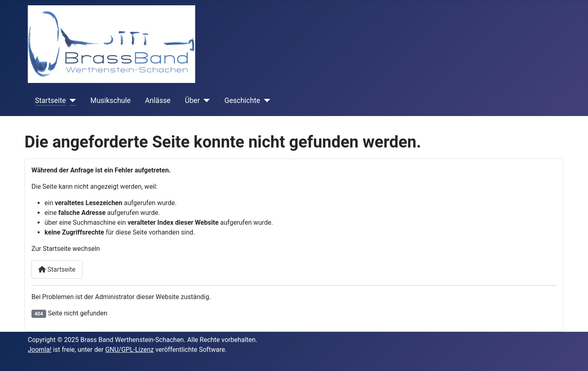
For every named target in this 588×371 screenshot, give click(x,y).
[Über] (205, 101)
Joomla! (40, 350)
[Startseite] (71, 101)
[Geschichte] (265, 101)
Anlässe (158, 101)
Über (193, 101)
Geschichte (242, 101)
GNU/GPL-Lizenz (130, 350)
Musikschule (110, 101)
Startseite (51, 101)
